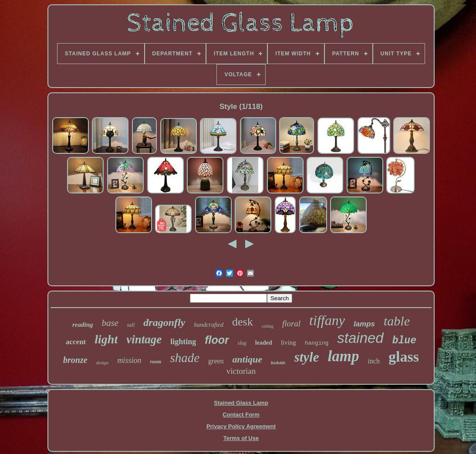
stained (360, 338)
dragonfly (164, 322)
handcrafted (209, 325)
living (289, 342)
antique (247, 359)
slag (242, 343)
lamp (344, 356)
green (216, 361)
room (155, 362)
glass (404, 357)
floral (291, 324)
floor (217, 340)
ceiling (268, 326)
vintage (144, 339)
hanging (317, 343)
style (307, 357)
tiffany (327, 320)
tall (131, 325)
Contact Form (241, 415)
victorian (241, 371)
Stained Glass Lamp (241, 403)
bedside (278, 363)
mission (129, 360)
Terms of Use (241, 438)
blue (404, 341)
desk (243, 322)
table (397, 321)
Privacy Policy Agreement (241, 426)
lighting (183, 342)
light (106, 339)
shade (185, 358)
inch (374, 361)
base (110, 323)
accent (76, 342)
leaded (264, 343)
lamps (364, 324)
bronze (75, 360)
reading (83, 325)
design (103, 363)
